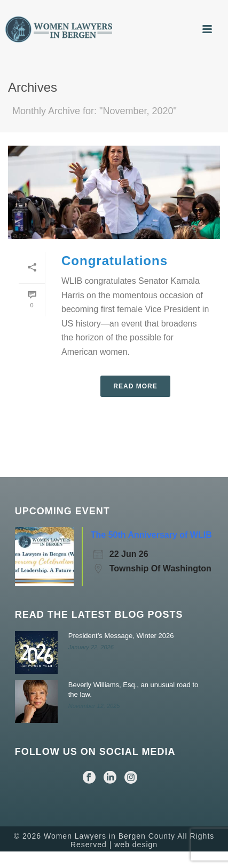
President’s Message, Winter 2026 (121, 636)
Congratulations (115, 261)
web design (136, 845)
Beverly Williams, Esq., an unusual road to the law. (133, 690)
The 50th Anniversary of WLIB (151, 535)
